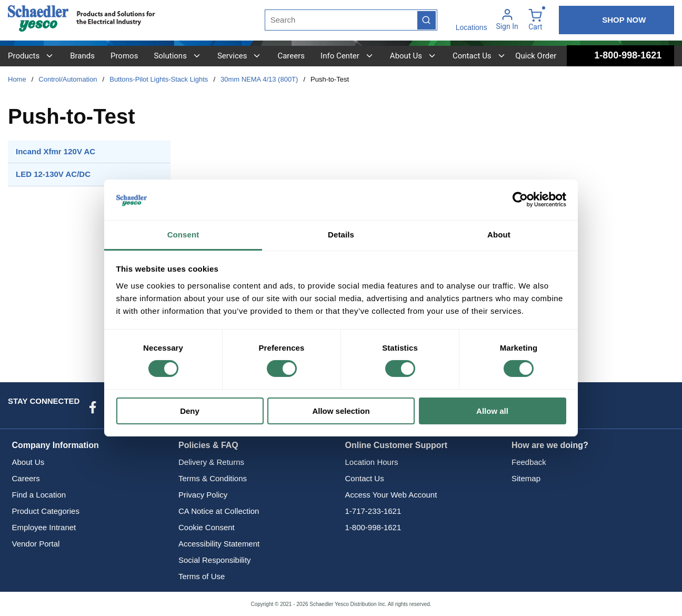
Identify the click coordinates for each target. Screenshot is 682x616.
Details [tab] (341, 235)
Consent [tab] (183, 235)
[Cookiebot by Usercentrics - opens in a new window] (520, 200)
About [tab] (499, 235)
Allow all (492, 411)
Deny (190, 411)
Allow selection (341, 411)
